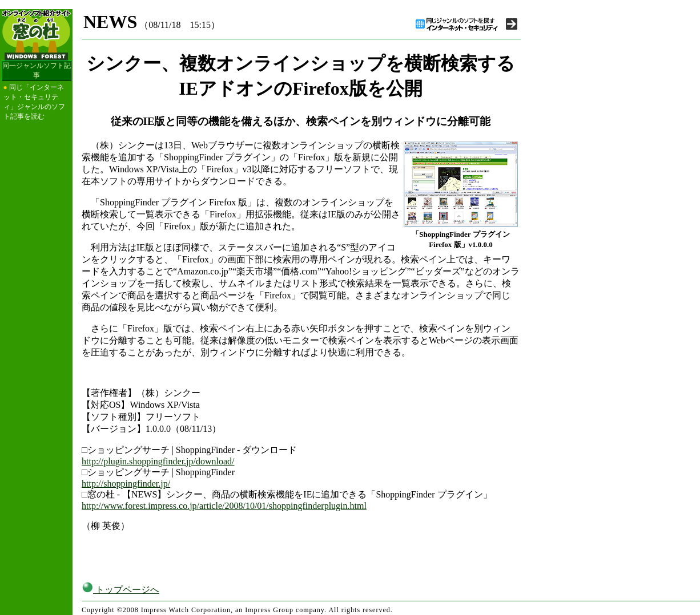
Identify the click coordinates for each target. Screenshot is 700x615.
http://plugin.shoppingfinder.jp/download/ (158, 461)
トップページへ (120, 590)
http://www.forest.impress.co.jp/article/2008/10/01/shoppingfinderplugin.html (224, 506)
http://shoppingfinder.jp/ (126, 483)
